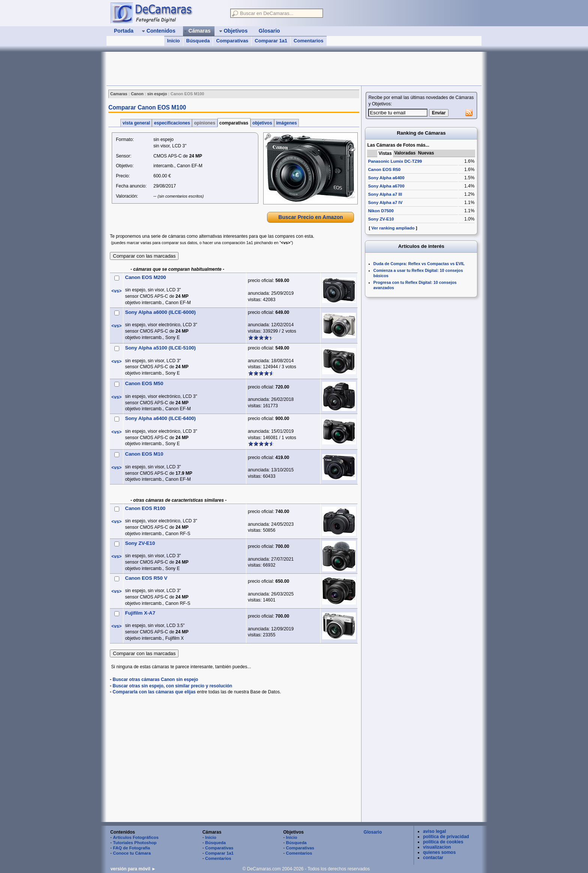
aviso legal (434, 831)
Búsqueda (198, 41)
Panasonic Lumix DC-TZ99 (395, 161)
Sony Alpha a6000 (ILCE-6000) (160, 312)
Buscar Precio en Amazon (310, 217)
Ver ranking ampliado (393, 228)
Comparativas (232, 41)
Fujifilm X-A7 (140, 613)
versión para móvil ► (133, 869)
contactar (433, 858)
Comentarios (308, 41)
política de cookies (443, 842)
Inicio (174, 41)
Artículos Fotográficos (136, 837)
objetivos (262, 123)
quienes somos (439, 852)
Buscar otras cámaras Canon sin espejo (155, 679)
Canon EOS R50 (384, 169)
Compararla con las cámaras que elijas (154, 692)
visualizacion (437, 847)
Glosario (373, 832)
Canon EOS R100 (145, 508)
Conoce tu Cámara (132, 853)
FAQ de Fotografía (131, 848)
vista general (136, 123)
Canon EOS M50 (144, 383)
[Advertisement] (243, 69)
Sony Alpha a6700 (386, 186)
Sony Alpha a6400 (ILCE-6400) (160, 418)
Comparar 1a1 (271, 41)
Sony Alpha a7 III (385, 194)
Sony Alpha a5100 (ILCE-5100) (160, 348)
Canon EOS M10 (144, 454)
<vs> (116, 291)
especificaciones (172, 123)
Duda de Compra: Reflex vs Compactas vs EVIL (419, 264)
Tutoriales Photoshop (135, 843)
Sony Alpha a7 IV (385, 202)
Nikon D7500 (381, 211)
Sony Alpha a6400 (386, 178)
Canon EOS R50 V (146, 578)
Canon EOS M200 (145, 277)
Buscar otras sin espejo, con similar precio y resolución (172, 686)
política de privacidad (446, 837)
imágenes (286, 123)
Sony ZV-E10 (140, 543)
